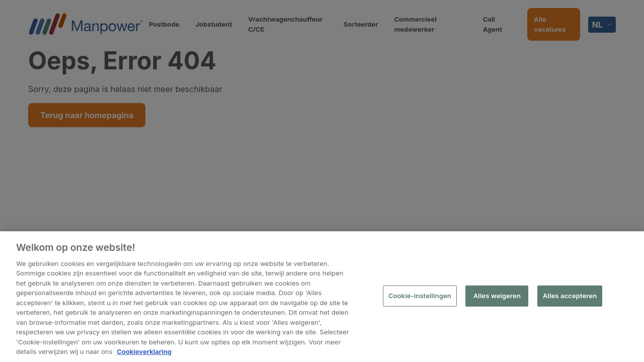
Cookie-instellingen (420, 296)
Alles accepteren (570, 296)
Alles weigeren (497, 296)
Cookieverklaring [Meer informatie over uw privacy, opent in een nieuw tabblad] (144, 351)
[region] (322, 297)
